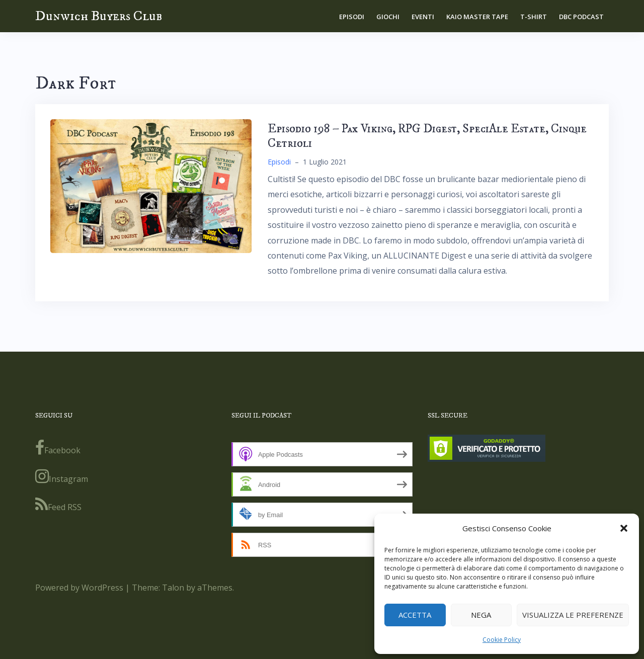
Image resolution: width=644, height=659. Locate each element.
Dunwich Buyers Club (99, 16)
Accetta (415, 615)
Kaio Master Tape (477, 17)
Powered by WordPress (79, 588)
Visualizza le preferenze (573, 615)
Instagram (62, 476)
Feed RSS (58, 505)
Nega (481, 615)
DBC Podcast (581, 17)
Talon (173, 588)
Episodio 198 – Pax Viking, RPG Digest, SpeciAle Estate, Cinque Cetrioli (427, 136)
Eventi (423, 17)
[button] (624, 528)
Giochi (388, 17)
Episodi (352, 17)
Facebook (58, 448)
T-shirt (534, 17)
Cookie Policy (502, 640)
